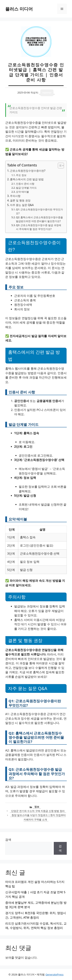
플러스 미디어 (19, 9)
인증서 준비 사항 (25, 184)
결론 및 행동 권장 (20, 200)
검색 (8, 840)
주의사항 (15, 196)
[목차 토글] (59, 166)
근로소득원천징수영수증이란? (28, 171)
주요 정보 (21, 175)
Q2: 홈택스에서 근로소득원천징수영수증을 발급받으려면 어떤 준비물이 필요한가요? (39, 219)
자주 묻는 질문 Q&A (22, 205)
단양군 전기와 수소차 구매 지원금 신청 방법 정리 (38, 811)
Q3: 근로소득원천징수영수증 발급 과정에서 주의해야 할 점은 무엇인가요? (38, 227)
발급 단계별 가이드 (26, 188)
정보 (37, 807)
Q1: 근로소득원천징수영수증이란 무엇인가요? (39, 211)
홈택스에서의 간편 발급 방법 (27, 179)
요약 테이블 (22, 192)
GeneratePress (54, 974)
